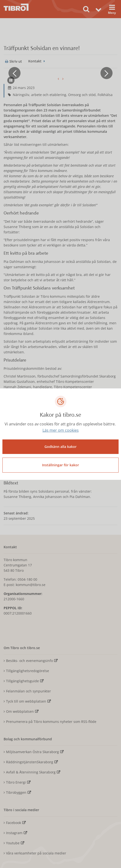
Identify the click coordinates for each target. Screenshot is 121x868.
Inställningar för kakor (60, 465)
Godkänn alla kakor (60, 447)
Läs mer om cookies (61, 430)
